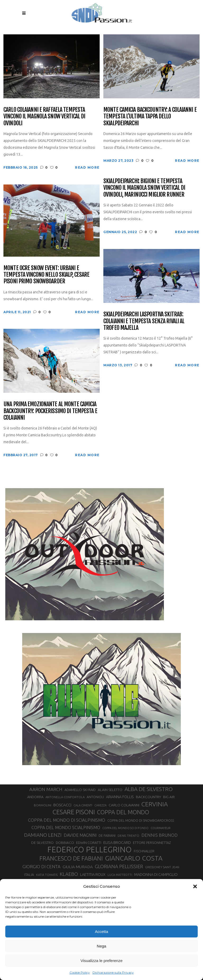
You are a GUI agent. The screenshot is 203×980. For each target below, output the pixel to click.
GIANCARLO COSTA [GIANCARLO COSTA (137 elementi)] (134, 858)
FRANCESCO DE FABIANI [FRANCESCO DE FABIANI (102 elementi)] (71, 858)
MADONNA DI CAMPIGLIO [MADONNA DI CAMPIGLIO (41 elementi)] (156, 874)
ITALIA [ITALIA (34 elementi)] (29, 875)
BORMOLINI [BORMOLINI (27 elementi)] (43, 805)
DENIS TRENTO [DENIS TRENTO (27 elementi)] (128, 836)
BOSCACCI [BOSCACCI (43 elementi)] (62, 805)
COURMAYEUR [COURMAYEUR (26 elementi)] (161, 828)
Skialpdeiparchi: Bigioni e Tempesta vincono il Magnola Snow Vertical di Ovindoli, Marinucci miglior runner (144, 188)
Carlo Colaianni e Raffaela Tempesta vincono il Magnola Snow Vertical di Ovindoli (44, 116)
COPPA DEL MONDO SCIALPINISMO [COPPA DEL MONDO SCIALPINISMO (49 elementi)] (66, 828)
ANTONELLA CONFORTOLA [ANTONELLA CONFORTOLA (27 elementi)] (65, 797)
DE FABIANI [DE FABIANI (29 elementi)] (107, 836)
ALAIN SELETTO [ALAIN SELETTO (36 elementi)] (110, 790)
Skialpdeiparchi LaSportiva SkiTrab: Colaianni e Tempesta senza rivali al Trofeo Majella (144, 321)
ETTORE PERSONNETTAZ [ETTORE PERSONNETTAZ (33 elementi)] (152, 843)
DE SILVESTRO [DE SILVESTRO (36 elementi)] (42, 843)
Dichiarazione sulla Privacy (113, 972)
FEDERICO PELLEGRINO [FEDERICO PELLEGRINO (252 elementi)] (89, 850)
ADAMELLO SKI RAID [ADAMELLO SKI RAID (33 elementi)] (80, 790)
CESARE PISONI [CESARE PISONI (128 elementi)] (74, 812)
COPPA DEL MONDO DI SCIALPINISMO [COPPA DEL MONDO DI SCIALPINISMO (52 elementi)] (67, 820)
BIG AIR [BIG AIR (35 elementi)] (169, 797)
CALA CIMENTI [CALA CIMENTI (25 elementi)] (83, 805)
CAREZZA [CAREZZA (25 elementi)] (100, 805)
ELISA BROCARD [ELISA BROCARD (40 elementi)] (117, 842)
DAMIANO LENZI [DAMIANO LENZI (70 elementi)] (43, 835)
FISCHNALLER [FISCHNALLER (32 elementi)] (144, 851)
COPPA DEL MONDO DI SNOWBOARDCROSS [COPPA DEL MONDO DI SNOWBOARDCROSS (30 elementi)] (141, 820)
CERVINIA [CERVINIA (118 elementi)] (155, 804)
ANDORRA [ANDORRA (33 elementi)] (35, 797)
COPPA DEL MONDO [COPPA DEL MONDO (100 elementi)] (123, 812)
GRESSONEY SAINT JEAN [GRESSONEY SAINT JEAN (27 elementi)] (162, 867)
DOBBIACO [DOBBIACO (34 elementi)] (65, 843)
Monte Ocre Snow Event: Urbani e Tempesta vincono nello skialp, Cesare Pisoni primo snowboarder (46, 275)
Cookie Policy (80, 972)
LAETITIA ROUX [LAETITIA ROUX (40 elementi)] (93, 874)
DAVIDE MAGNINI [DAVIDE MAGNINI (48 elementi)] (80, 835)
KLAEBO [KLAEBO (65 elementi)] (69, 874)
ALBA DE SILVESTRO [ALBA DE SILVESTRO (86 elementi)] (149, 789)
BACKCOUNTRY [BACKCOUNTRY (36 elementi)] (148, 797)
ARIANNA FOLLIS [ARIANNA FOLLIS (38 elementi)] (120, 797)
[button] (195, 886)
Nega (101, 946)
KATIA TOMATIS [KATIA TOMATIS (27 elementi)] (47, 875)
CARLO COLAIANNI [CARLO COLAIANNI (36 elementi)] (124, 805)
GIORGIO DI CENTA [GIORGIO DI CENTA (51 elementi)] (41, 866)
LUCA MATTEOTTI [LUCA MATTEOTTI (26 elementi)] (120, 875)
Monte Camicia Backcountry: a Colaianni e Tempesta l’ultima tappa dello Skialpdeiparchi (150, 116)
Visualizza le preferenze (102, 961)
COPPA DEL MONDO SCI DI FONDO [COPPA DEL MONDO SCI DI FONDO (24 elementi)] (125, 828)
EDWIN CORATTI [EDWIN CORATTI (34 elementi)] (89, 843)
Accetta (101, 932)
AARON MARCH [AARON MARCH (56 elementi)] (46, 789)
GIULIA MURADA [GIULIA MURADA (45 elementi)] (78, 867)
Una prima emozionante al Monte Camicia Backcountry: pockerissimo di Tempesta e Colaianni (50, 411)
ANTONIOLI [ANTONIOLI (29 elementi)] (95, 797)
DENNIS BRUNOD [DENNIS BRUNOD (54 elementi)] (160, 835)
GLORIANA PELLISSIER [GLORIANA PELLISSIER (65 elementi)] (119, 866)
